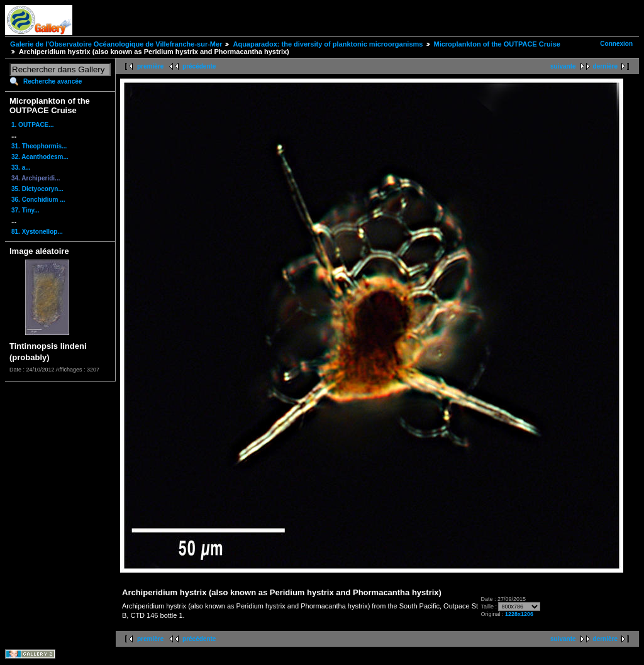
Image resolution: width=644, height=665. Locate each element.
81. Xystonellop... (37, 232)
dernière (605, 66)
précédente (199, 66)
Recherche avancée (53, 81)
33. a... (21, 168)
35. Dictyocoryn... (37, 189)
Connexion (616, 44)
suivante (563, 66)
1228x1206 (519, 614)
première (150, 66)
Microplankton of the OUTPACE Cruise (497, 44)
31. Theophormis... (39, 146)
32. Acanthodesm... (40, 157)
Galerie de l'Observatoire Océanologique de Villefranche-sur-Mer (116, 44)
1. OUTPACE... (33, 125)
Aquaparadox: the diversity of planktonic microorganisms (328, 44)
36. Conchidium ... (38, 200)
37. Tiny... (25, 210)
